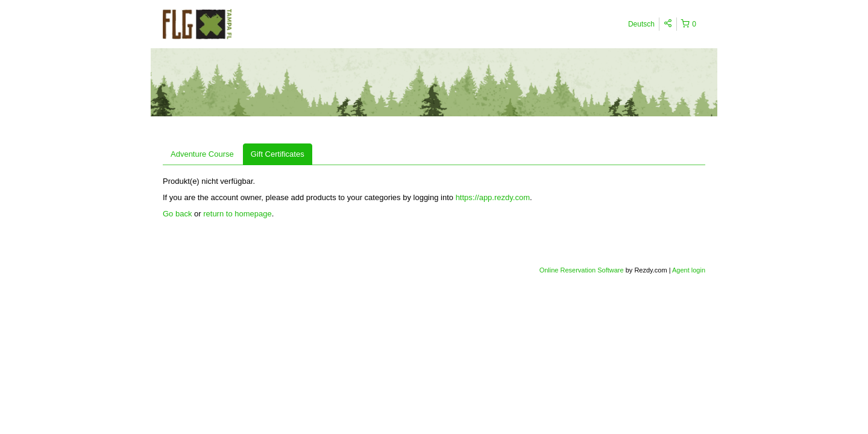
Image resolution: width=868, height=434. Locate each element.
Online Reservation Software (582, 270)
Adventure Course (202, 154)
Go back (177, 214)
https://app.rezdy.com (493, 197)
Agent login (689, 270)
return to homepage (237, 214)
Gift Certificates (278, 154)
